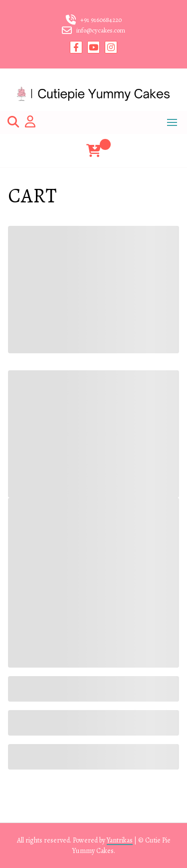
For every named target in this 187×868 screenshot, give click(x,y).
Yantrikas (120, 840)
